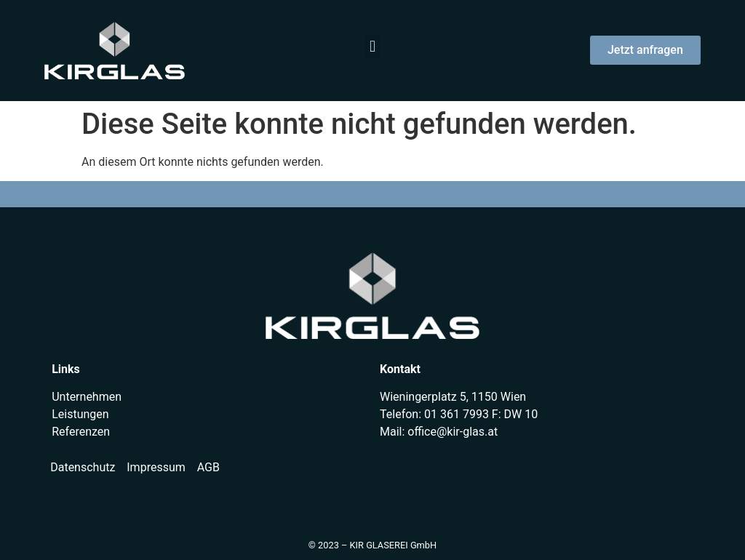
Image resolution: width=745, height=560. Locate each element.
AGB (208, 467)
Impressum (156, 467)
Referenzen (81, 432)
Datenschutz (83, 467)
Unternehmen (87, 397)
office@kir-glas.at (453, 432)
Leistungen (80, 414)
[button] (372, 47)
